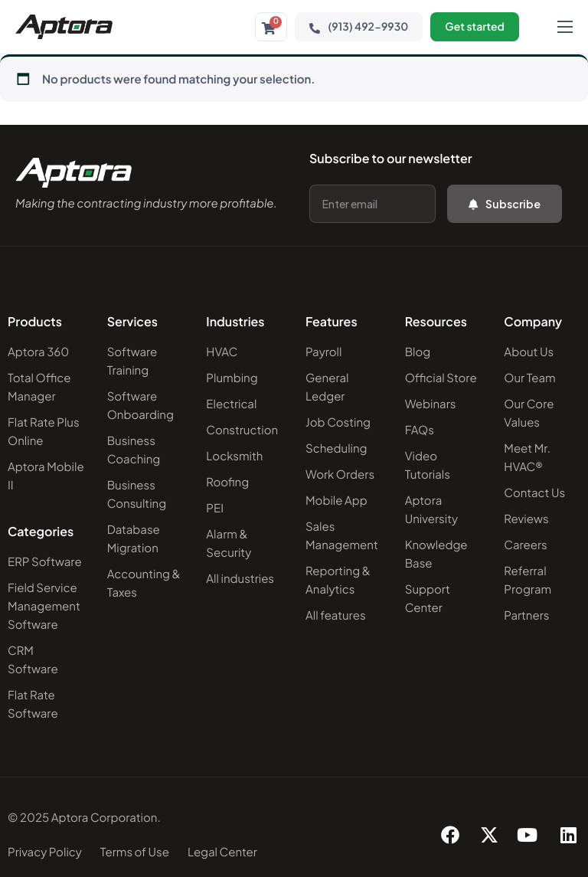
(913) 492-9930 (359, 27)
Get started (475, 27)
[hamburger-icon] (565, 27)
